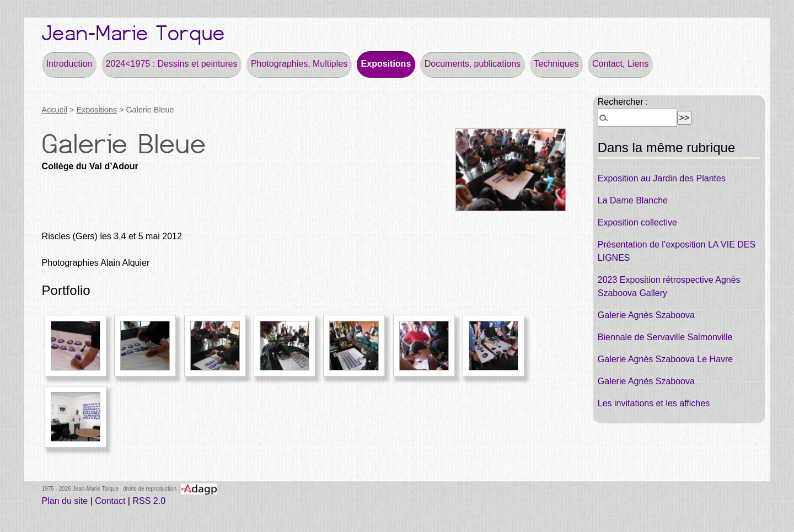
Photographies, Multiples (299, 64)
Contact (110, 501)
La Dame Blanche (633, 200)
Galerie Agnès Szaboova (646, 315)
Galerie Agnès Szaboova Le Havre (665, 359)
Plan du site (65, 501)
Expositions (386, 64)
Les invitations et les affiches (654, 403)
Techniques (557, 64)
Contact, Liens (620, 64)
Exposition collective (637, 222)
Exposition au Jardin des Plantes (662, 178)
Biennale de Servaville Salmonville (665, 337)
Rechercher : (623, 102)
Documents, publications (473, 64)
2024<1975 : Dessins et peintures (172, 64)
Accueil (55, 110)
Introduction (69, 64)
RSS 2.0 (149, 501)
